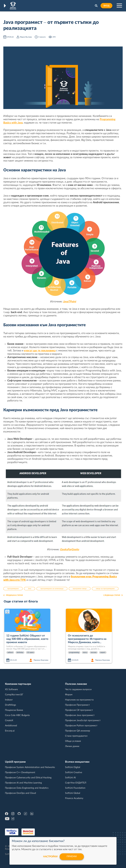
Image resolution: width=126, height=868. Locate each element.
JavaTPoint (69, 302)
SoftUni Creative (74, 772)
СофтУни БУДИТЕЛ (76, 783)
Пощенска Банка (14, 710)
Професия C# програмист (79, 710)
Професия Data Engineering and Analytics (27, 788)
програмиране (13, 589)
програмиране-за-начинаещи (52, 589)
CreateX (9, 720)
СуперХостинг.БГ (14, 695)
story (85, 652)
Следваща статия (113, 595)
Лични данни (72, 746)
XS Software (11, 689)
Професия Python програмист (81, 726)
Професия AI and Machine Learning (23, 783)
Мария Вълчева (26, 37)
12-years (30, 652)
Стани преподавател (76, 736)
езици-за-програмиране (105, 589)
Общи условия (73, 741)
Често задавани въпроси (78, 689)
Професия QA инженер (78, 731)
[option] (34, 636)
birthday (20, 652)
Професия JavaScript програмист (83, 720)
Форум (69, 695)
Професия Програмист (77, 705)
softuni (10, 652)
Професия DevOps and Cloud (20, 793)
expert (103, 652)
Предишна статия (13, 595)
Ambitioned (11, 726)
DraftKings (10, 705)
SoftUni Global (73, 793)
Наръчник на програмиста (79, 700)
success (94, 652)
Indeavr (9, 700)
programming (74, 652)
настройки (50, 857)
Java (30, 589)
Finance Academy (74, 798)
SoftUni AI (70, 778)
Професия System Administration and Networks (30, 767)
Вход (106, 6)
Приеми (72, 857)
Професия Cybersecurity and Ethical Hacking (28, 778)
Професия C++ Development (20, 772)
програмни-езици (80, 589)
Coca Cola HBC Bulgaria (17, 715)
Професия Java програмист (80, 715)
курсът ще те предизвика (40, 351)
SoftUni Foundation (75, 788)
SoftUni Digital (73, 767)
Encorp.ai (10, 731)
